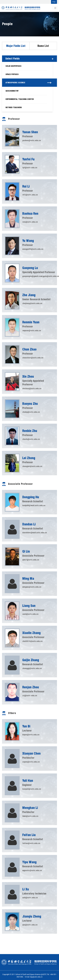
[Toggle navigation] (55, 8)
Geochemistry (12, 91)
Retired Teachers (14, 107)
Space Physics (12, 74)
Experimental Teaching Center (20, 99)
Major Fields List (16, 46)
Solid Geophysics (13, 66)
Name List (43, 46)
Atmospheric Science (15, 83)
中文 (54, 2)
